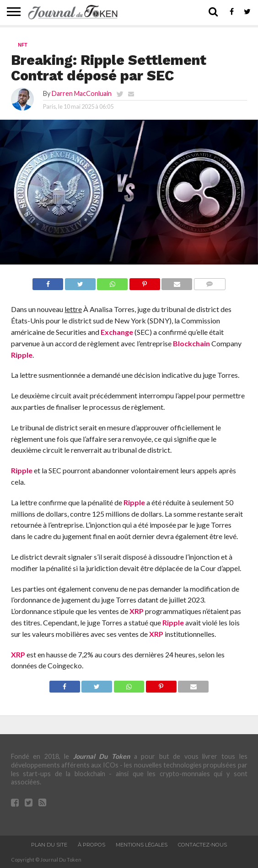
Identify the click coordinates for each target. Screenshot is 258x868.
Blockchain (191, 343)
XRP (137, 611)
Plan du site (49, 845)
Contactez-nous (202, 845)
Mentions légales (142, 845)
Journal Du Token (102, 756)
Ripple (22, 355)
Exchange (117, 332)
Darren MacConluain (82, 93)
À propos (91, 845)
